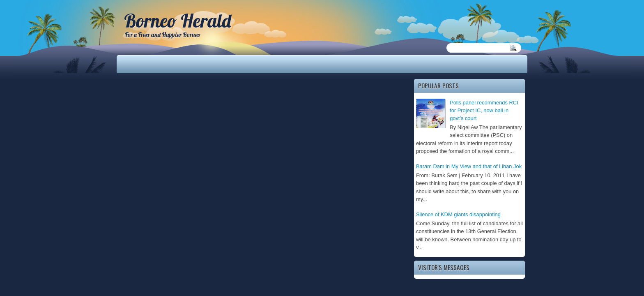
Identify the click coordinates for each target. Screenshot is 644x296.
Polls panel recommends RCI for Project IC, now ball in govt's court (484, 111)
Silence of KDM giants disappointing (458, 214)
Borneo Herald (177, 21)
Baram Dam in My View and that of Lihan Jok (469, 166)
